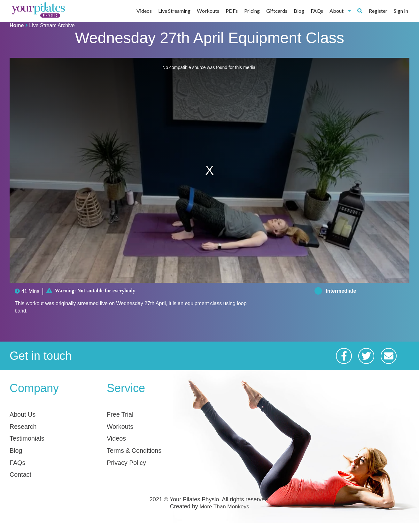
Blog (299, 11)
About (340, 11)
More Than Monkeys (224, 516)
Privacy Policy (131, 469)
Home (17, 25)
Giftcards (277, 11)
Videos (144, 11)
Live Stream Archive (52, 25)
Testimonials (31, 442)
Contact (23, 482)
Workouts (208, 11)
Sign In (401, 11)
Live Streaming (174, 11)
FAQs (317, 11)
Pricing (252, 11)
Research (26, 428)
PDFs (232, 11)
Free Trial (123, 414)
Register (378, 11)
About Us (25, 414)
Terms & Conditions (140, 455)
